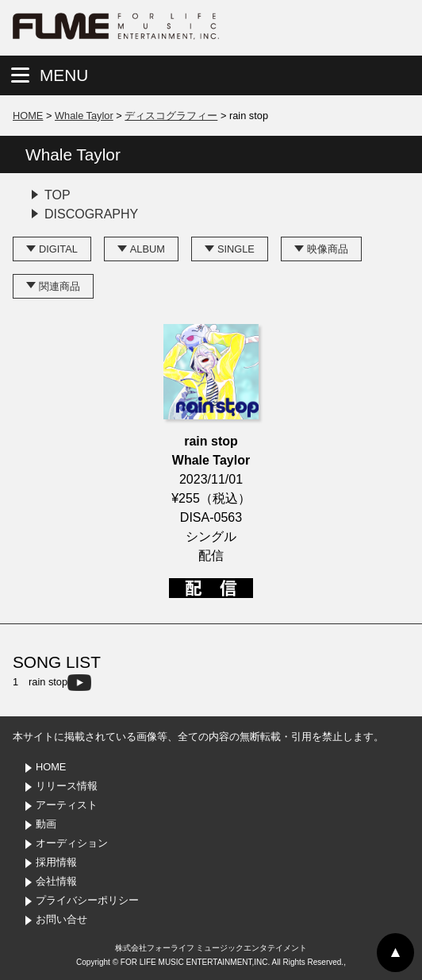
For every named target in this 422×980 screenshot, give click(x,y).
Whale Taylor (84, 116)
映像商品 (328, 249)
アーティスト (67, 805)
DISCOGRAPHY (91, 214)
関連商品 (59, 286)
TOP (58, 195)
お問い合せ (61, 919)
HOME (28, 116)
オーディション (72, 843)
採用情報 (56, 862)
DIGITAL (58, 249)
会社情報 (56, 881)
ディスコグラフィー (171, 116)
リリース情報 (67, 786)
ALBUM (148, 249)
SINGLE (236, 249)
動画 (46, 824)
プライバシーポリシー (87, 900)
